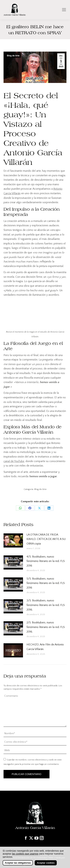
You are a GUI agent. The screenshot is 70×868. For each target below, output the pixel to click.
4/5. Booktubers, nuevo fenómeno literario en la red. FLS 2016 (46, 561)
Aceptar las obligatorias (18, 863)
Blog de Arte (13, 56)
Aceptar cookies (46, 863)
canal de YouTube (14, 461)
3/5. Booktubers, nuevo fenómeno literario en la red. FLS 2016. (46, 605)
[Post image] (13, 540)
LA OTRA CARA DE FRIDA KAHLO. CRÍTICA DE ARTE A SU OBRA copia (46, 539)
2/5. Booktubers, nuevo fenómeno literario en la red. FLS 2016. (46, 627)
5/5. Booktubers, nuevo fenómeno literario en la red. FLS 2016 (46, 583)
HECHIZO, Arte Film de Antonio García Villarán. (45, 647)
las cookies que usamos (25, 854)
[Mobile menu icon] (64, 10)
